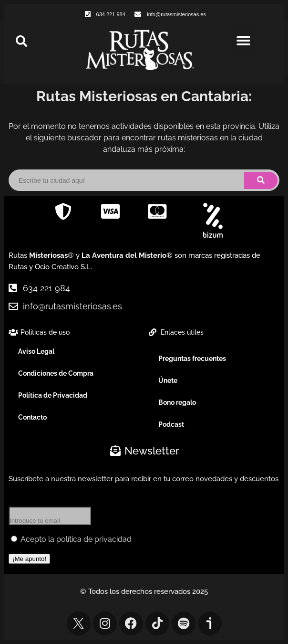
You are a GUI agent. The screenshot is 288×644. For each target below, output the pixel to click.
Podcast (171, 424)
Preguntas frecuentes (192, 359)
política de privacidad (94, 539)
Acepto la (71, 539)
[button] (243, 41)
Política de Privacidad (53, 395)
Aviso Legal (36, 351)
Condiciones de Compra (56, 373)
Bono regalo (177, 402)
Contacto (32, 417)
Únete (168, 380)
